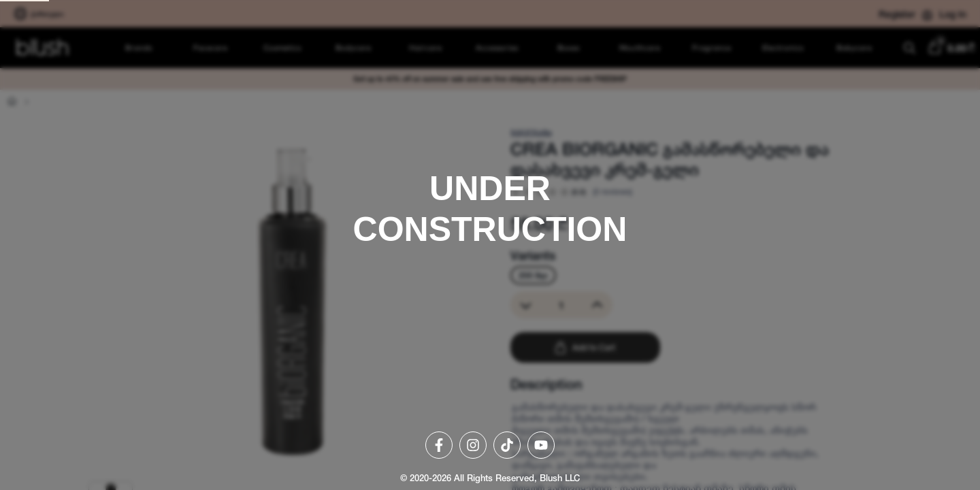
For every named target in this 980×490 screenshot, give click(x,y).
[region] (490, 245)
